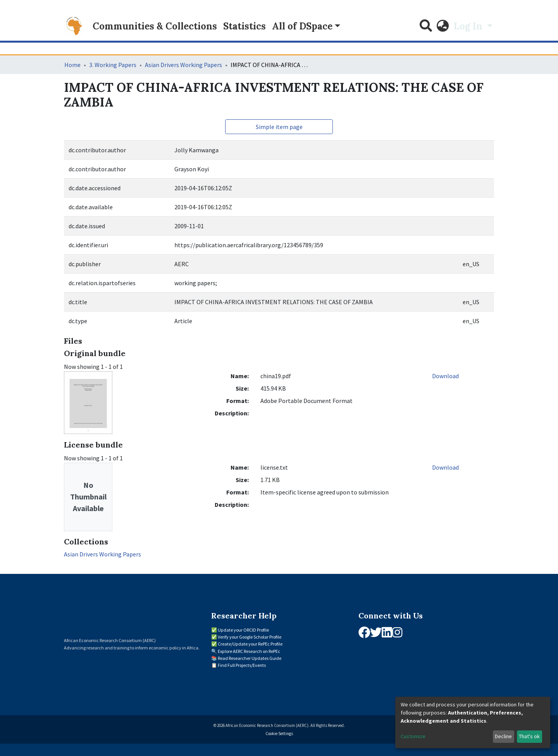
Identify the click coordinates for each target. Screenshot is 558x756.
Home (72, 65)
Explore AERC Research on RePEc (249, 651)
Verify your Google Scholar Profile (250, 637)
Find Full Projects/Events (242, 665)
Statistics (245, 26)
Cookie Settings (279, 734)
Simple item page (279, 127)
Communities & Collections (155, 26)
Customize (413, 736)
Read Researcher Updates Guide (250, 658)
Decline (503, 736)
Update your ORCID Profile (243, 630)
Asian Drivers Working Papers (183, 65)
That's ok (529, 736)
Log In (469, 26)
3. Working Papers (113, 65)
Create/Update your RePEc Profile (250, 644)
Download (445, 376)
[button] (443, 26)
